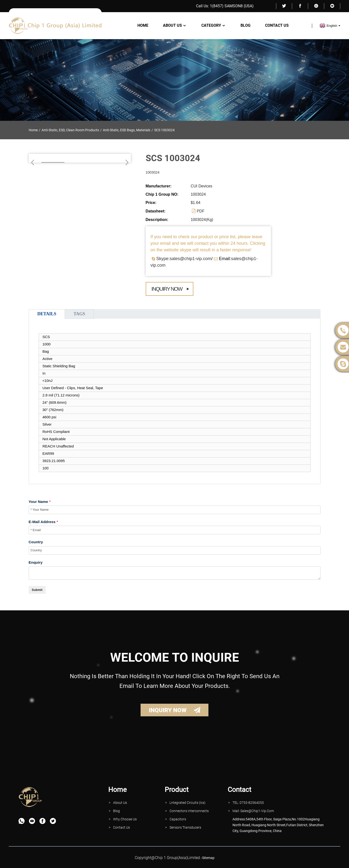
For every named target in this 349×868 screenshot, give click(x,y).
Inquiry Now (167, 289)
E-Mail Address (42, 522)
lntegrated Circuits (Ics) (188, 803)
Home (143, 26)
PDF (201, 211)
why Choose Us (125, 819)
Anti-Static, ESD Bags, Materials (127, 130)
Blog (246, 26)
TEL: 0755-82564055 (248, 803)
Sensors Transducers (185, 827)
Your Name (38, 502)
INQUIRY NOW (168, 710)
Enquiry (36, 562)
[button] (125, 162)
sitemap (208, 858)
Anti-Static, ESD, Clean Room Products (70, 130)
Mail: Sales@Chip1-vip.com (253, 811)
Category (214, 26)
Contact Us (277, 26)
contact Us (121, 827)
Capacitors (178, 819)
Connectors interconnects (189, 811)
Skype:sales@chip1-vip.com (184, 259)
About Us (175, 26)
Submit (37, 590)
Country (36, 542)
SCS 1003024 (164, 130)
